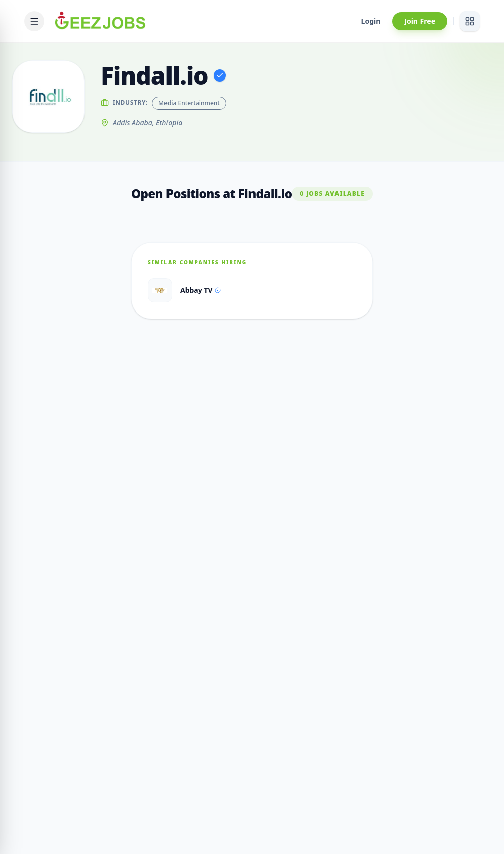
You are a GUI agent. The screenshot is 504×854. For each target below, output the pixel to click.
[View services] (470, 21)
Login (371, 21)
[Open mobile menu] (34, 21)
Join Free (420, 21)
